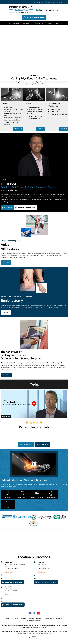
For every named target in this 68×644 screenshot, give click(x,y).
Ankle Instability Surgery (35, 112)
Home (8, 618)
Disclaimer (15, 618)
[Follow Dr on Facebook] (30, 613)
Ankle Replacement (34, 107)
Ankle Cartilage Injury (34, 116)
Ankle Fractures (32, 114)
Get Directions (9, 572)
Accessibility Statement (34, 620)
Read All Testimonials (26, 444)
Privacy (24, 618)
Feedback (39, 618)
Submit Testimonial (42, 444)
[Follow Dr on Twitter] (34, 613)
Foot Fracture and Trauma (13, 120)
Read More (19, 129)
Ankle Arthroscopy (33, 119)
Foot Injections (55, 110)
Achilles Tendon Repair (35, 109)
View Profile (8, 208)
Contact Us (58, 618)
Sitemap (31, 618)
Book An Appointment (35, 18)
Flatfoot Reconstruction (13, 118)
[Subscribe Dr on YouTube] (38, 613)
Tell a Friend (49, 618)
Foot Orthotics (55, 112)
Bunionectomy (10, 107)
